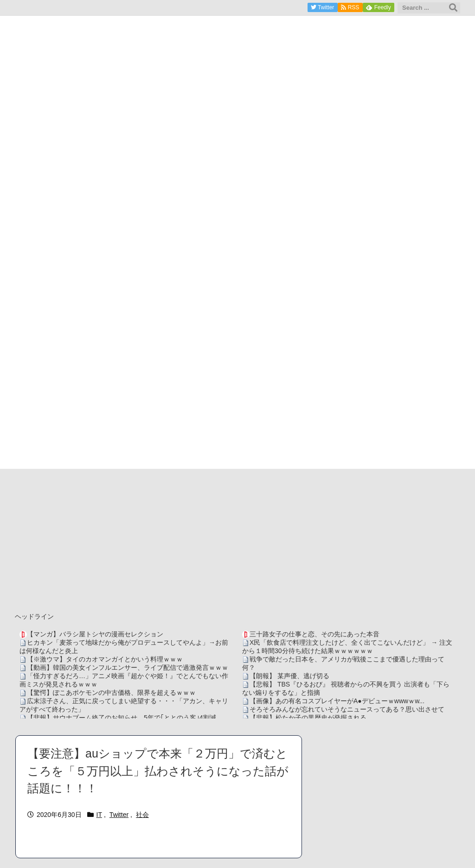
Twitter (119, 815)
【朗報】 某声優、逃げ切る (289, 676)
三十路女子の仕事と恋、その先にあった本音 (315, 634)
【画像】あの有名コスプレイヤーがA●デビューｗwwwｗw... (337, 701)
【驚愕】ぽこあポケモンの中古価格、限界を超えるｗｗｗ (111, 693)
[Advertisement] (237, 538)
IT (99, 815)
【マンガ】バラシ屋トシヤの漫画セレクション (95, 634)
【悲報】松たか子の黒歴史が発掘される (308, 718)
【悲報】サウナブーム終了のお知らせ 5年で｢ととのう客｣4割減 (122, 718)
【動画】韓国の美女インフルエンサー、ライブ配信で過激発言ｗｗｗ (128, 667)
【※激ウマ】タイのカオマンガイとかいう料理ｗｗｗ (105, 659)
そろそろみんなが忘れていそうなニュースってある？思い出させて (347, 709)
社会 (142, 815)
